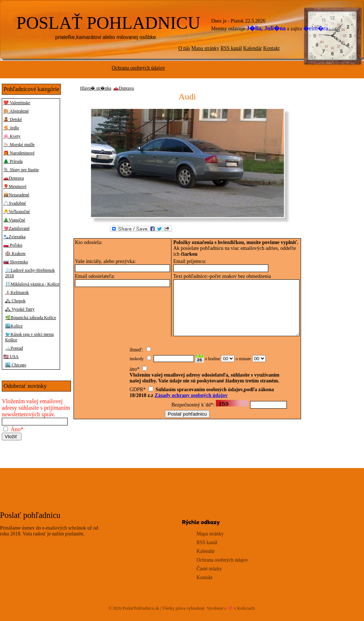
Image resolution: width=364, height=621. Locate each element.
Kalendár (252, 48)
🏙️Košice (14, 326)
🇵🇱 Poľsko (13, 245)
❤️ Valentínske (17, 103)
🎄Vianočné (14, 220)
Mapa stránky (205, 48)
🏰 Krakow (15, 253)
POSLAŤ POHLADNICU (108, 23)
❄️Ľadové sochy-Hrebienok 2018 (30, 273)
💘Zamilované (16, 228)
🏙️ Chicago (16, 365)
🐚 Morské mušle (19, 145)
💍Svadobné (15, 203)
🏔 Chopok (15, 301)
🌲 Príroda (13, 161)
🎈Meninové (15, 186)
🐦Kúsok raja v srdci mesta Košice (29, 337)
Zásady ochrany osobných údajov (191, 400)
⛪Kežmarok (17, 292)
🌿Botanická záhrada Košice (31, 318)
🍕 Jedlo (11, 128)
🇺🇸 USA (11, 357)
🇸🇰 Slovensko (16, 262)
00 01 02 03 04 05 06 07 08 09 (228, 364)
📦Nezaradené (16, 195)
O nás (184, 48)
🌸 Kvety (12, 136)
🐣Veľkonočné (17, 212)
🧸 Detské (13, 119)
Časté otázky (209, 569)
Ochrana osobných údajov (138, 68)
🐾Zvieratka (14, 237)
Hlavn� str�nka (96, 88)
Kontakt (271, 48)
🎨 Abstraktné (16, 111)
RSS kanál (231, 48)
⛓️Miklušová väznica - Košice (32, 284)
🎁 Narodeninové (19, 153)
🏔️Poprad (14, 348)
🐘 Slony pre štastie (21, 170)
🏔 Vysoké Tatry (20, 309)
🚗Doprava (13, 178)
